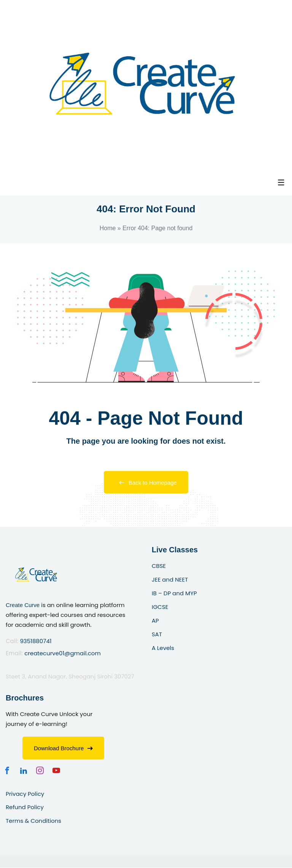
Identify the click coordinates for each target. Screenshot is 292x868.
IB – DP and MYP (174, 594)
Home (108, 228)
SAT (157, 634)
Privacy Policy (25, 794)
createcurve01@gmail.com (63, 653)
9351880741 (36, 641)
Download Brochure (63, 748)
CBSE (159, 566)
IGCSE (160, 607)
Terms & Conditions (33, 821)
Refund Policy (25, 807)
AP (155, 621)
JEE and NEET (170, 580)
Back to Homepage (146, 483)
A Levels (163, 648)
